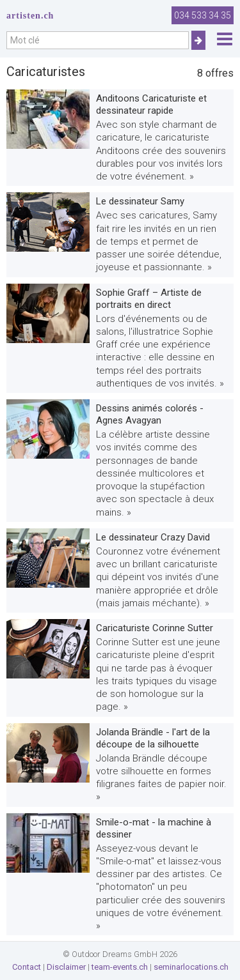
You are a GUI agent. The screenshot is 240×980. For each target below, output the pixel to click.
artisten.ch (30, 16)
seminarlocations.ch (191, 967)
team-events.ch (120, 967)
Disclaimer (66, 967)
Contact (27, 967)
